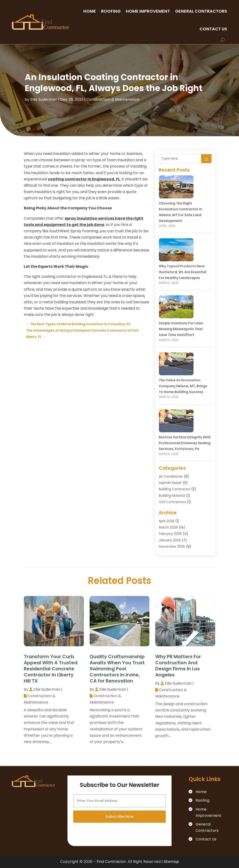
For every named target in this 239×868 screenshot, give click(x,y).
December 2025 (172, 547)
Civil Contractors (172, 502)
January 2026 (170, 540)
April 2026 (167, 521)
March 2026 (168, 527)
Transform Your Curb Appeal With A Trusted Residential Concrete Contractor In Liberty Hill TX (51, 669)
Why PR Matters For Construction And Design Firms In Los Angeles (178, 666)
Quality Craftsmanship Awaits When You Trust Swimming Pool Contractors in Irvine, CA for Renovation (117, 669)
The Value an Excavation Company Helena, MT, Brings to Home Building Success (183, 386)
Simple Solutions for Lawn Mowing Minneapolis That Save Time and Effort (181, 329)
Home (90, 11)
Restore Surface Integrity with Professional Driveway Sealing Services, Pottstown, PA (185, 443)
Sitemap (171, 862)
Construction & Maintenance (113, 99)
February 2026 (170, 534)
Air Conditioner (171, 476)
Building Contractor (174, 489)
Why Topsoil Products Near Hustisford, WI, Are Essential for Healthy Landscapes (183, 272)
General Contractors (201, 11)
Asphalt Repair (170, 483)
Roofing (111, 11)
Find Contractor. (112, 862)
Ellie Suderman (44, 99)
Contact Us (213, 29)
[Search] (206, 159)
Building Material (172, 496)
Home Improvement (148, 11)
